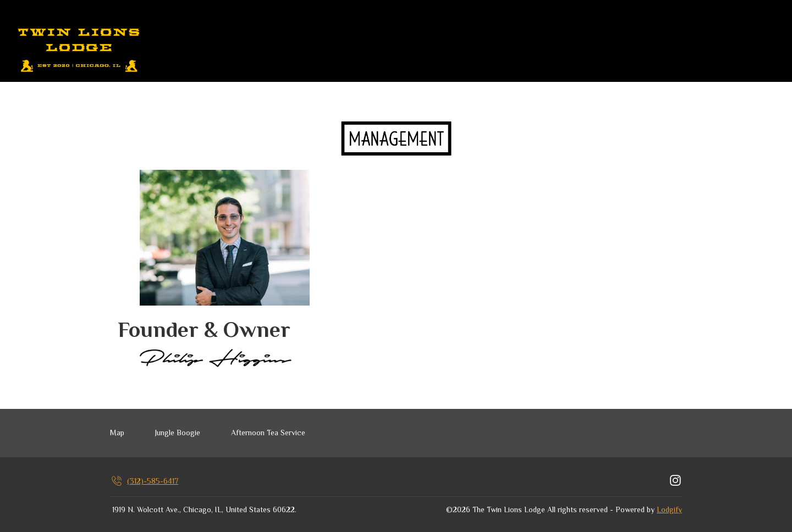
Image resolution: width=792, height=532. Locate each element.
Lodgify (669, 509)
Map (117, 433)
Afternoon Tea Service (268, 433)
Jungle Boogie (178, 433)
